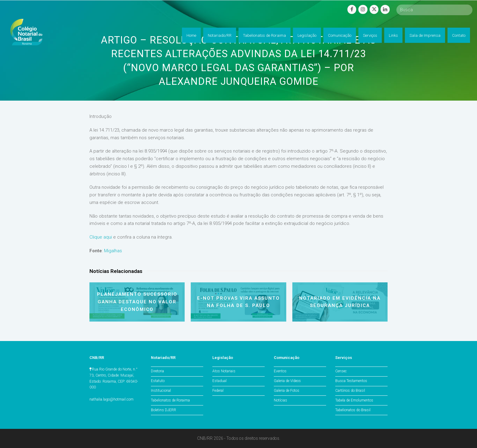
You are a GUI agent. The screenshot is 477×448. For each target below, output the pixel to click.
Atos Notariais (224, 371)
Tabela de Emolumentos (354, 400)
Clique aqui (101, 237)
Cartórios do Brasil (350, 391)
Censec (341, 371)
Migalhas (113, 251)
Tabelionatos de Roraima (170, 400)
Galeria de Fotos (287, 391)
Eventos (280, 371)
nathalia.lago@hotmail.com (111, 399)
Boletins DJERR (164, 410)
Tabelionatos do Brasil (353, 410)
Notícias (280, 400)
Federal (218, 391)
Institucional (161, 391)
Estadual (219, 381)
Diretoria (157, 371)
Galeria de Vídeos (287, 381)
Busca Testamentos (351, 381)
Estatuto (158, 381)
